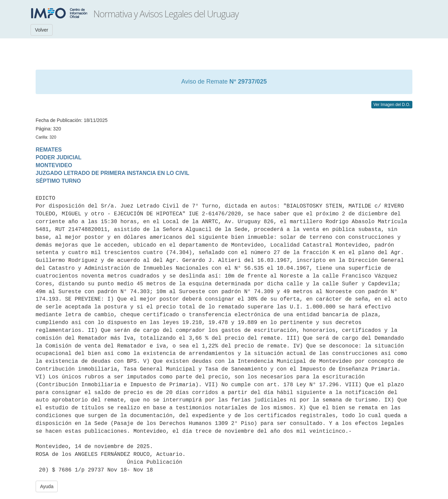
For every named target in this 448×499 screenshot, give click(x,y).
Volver (42, 30)
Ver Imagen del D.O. (392, 105)
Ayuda (47, 486)
